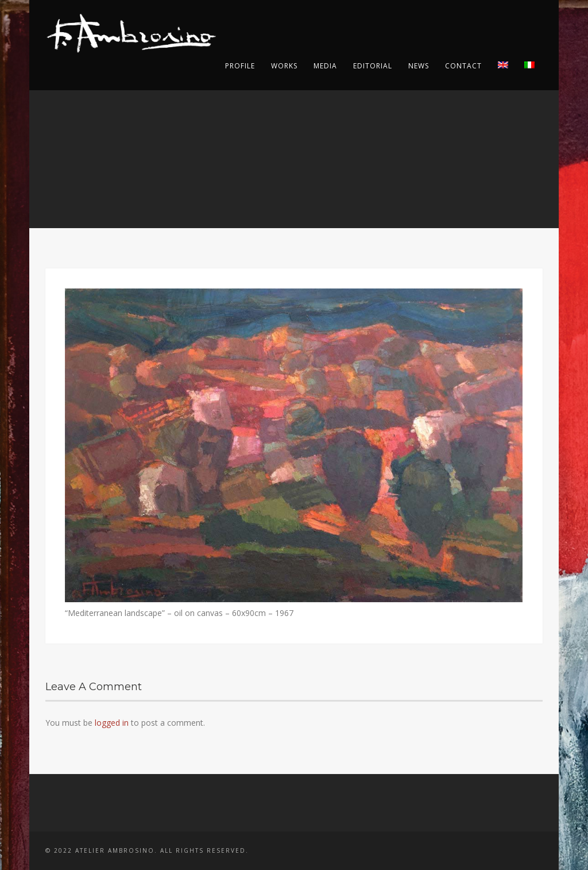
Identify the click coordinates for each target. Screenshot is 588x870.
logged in (112, 723)
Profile (240, 66)
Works (284, 66)
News (419, 66)
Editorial (373, 66)
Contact (463, 66)
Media (325, 66)
